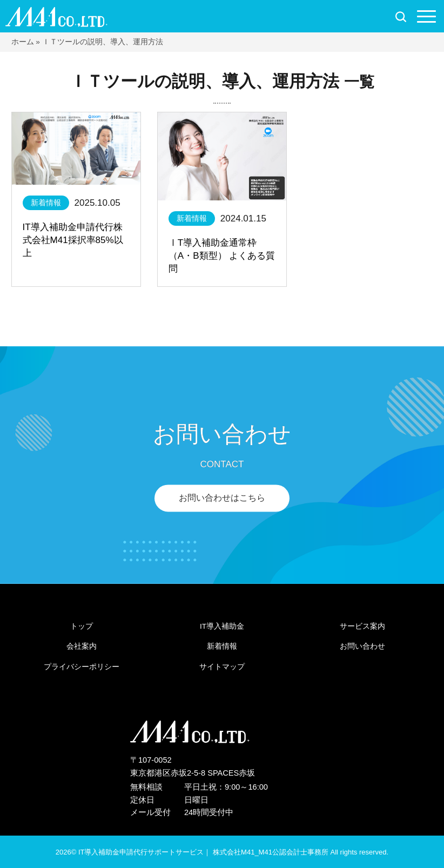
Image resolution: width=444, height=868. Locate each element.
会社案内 (82, 646)
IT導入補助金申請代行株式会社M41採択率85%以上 (73, 240)
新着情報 (46, 203)
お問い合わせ (362, 646)
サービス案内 (362, 626)
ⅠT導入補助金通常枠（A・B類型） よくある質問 (222, 256)
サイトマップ (222, 667)
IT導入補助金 (222, 626)
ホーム (23, 42)
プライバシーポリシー (82, 667)
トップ (82, 626)
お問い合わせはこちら (222, 498)
